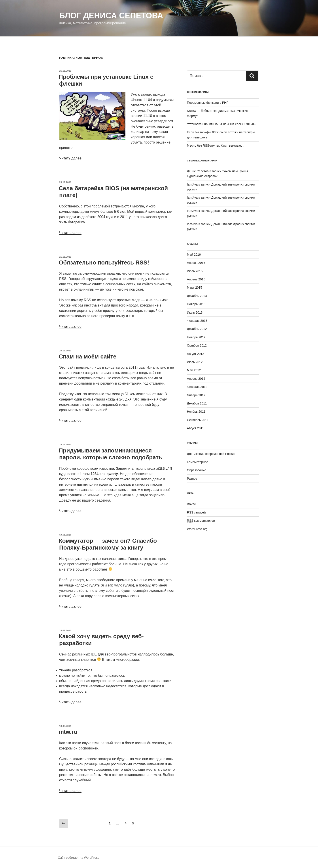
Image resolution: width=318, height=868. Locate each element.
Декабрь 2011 (197, 403)
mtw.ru (68, 732)
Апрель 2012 (196, 379)
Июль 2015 (195, 271)
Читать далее (70, 158)
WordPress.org (197, 529)
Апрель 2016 (196, 263)
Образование (197, 470)
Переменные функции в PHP (208, 103)
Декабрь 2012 (197, 329)
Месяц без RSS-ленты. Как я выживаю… (216, 146)
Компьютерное (198, 462)
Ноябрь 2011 (196, 412)
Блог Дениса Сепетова (111, 16)
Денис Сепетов (198, 171)
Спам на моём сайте (88, 356)
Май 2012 (194, 370)
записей (196, 512)
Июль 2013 (195, 312)
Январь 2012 (196, 395)
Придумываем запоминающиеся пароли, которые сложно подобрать (110, 454)
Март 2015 (195, 287)
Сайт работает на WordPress (79, 858)
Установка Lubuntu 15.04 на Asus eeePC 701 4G (221, 124)
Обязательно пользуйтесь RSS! (104, 263)
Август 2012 (196, 354)
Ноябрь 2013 (196, 304)
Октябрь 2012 (197, 345)
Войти (191, 504)
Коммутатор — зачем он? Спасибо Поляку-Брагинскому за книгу (108, 544)
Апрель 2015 (196, 279)
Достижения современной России (211, 454)
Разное (192, 479)
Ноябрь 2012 (196, 337)
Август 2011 (196, 428)
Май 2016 (194, 255)
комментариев (201, 521)
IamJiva (192, 184)
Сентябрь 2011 (198, 420)
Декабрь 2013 (197, 296)
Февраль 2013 (197, 321)
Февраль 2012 (197, 387)
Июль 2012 (195, 362)
